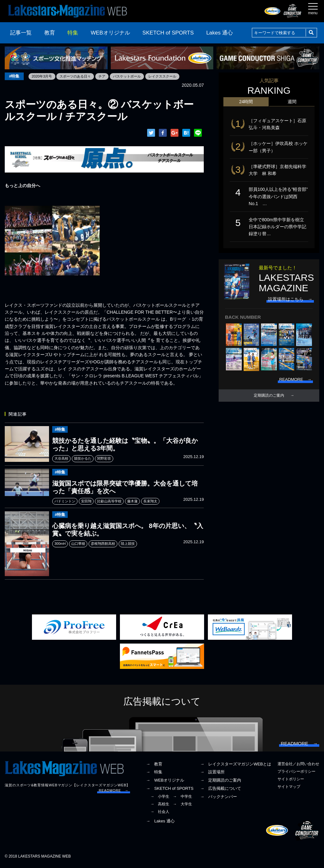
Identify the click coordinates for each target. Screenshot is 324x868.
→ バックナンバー (218, 799)
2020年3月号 (44, 76)
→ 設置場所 (212, 774)
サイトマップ (289, 789)
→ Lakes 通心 (160, 824)
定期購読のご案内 (269, 399)
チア (108, 76)
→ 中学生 (183, 799)
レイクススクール (172, 76)
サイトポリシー (291, 781)
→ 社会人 (160, 814)
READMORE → (114, 793)
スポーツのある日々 (79, 76)
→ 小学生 (160, 799)
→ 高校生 (160, 806)
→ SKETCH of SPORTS (170, 791)
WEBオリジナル (110, 33)
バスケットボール (134, 76)
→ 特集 (154, 774)
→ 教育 (154, 766)
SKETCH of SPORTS (168, 33)
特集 (73, 33)
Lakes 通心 (220, 33)
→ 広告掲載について (221, 791)
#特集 (15, 76)
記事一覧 (21, 33)
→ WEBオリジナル (165, 782)
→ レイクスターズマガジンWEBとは (236, 766)
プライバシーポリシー (296, 774)
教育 (50, 33)
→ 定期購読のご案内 (221, 782)
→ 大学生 (183, 806)
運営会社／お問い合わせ (298, 766)
